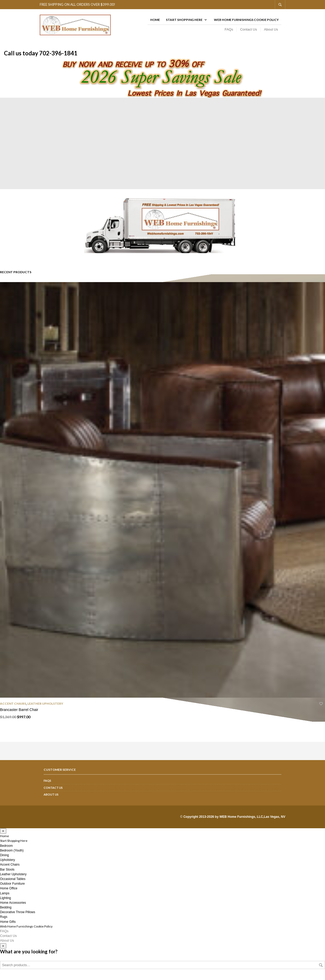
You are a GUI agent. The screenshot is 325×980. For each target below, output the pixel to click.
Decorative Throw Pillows (18, 915)
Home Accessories (13, 906)
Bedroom (6, 849)
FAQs (229, 31)
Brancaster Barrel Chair (19, 713)
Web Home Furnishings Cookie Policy (246, 21)
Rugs (4, 920)
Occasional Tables (13, 882)
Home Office (9, 891)
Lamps (5, 896)
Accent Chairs (13, 707)
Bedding (6, 911)
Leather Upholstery (45, 707)
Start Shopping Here (184, 21)
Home (155, 21)
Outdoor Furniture (12, 887)
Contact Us (248, 31)
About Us (271, 31)
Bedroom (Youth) (12, 853)
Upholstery (7, 863)
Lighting (5, 901)
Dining (4, 858)
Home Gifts (8, 925)
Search (321, 968)
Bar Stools (7, 872)
